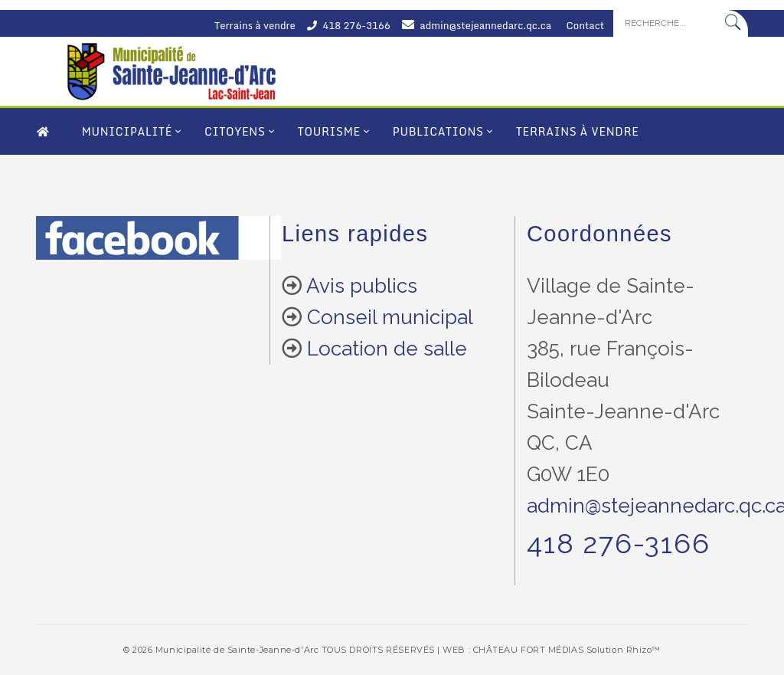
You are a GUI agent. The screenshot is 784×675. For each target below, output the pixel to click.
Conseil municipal (390, 317)
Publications (438, 131)
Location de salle (387, 349)
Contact (586, 25)
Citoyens (235, 131)
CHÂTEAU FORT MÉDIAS (528, 650)
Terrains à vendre (255, 25)
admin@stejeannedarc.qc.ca (485, 25)
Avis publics (362, 286)
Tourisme (329, 131)
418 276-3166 (356, 25)
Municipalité (127, 131)
